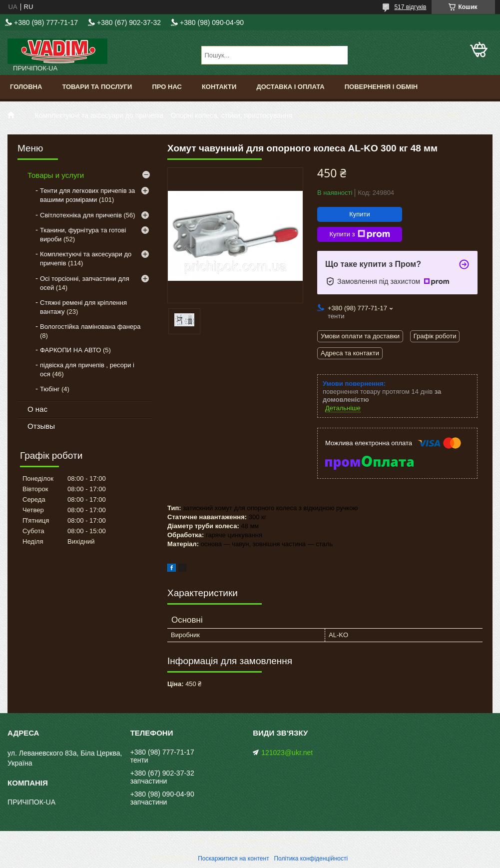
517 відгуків (410, 7)
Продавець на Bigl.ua (250, 850)
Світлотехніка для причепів (81, 215)
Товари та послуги (97, 87)
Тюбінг (50, 389)
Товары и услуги (56, 175)
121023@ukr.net (287, 753)
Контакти (219, 87)
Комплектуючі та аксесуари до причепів (99, 115)
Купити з (359, 234)
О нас (37, 409)
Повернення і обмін (381, 87)
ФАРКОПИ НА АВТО (70, 350)
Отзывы (41, 426)
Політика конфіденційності (311, 859)
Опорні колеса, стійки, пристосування (232, 115)
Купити (360, 214)
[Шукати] (339, 55)
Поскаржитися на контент (233, 859)
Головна (26, 87)
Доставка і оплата (290, 87)
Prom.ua (296, 841)
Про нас (167, 87)
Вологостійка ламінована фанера (90, 327)
